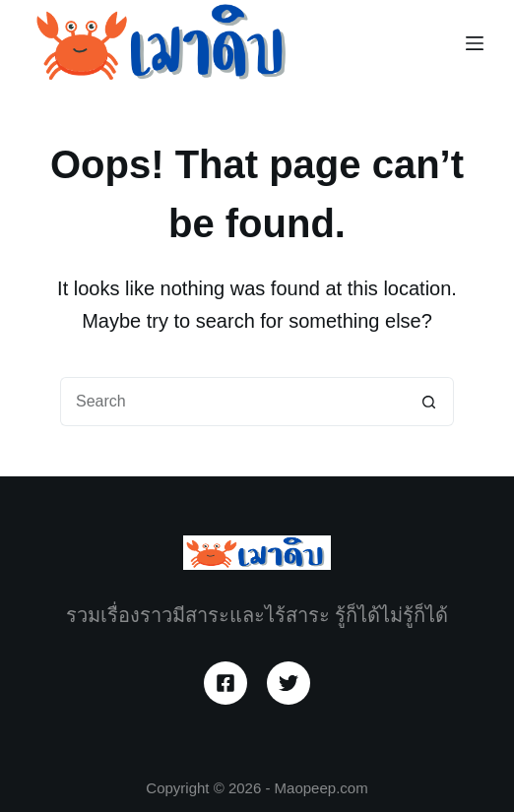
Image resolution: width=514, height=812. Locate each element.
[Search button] (429, 402)
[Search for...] (232, 402)
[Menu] (475, 43)
